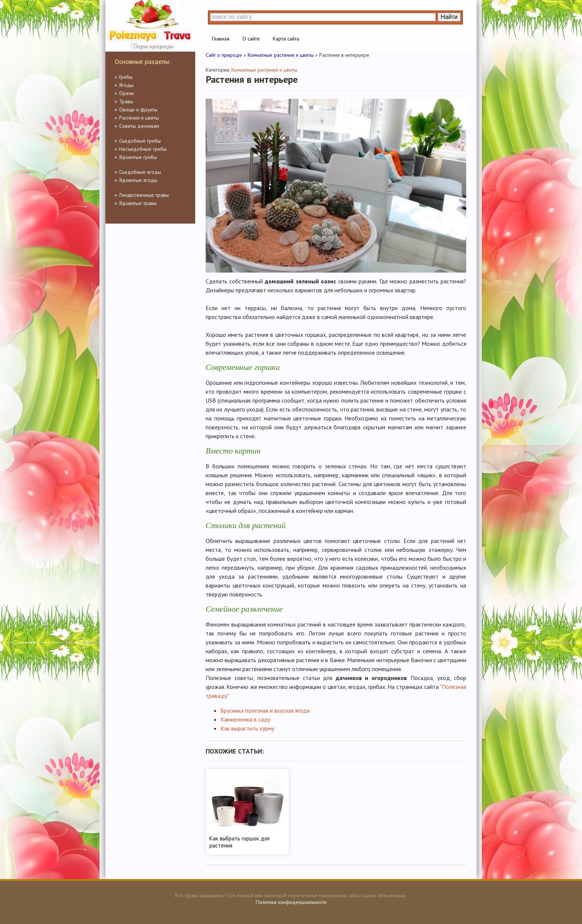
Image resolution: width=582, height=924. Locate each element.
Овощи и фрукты (138, 110)
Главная (221, 39)
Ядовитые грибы (138, 157)
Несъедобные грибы (143, 149)
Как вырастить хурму (247, 728)
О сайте (251, 39)
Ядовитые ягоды (138, 180)
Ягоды (126, 85)
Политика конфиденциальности (291, 902)
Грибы (126, 77)
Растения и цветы (139, 118)
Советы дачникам (139, 126)
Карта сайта (286, 39)
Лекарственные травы (144, 195)
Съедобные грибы (140, 141)
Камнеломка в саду (245, 719)
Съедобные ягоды (140, 172)
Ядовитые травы (138, 203)
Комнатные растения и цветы (264, 70)
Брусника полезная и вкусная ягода (265, 710)
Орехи (127, 93)
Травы (126, 101)
